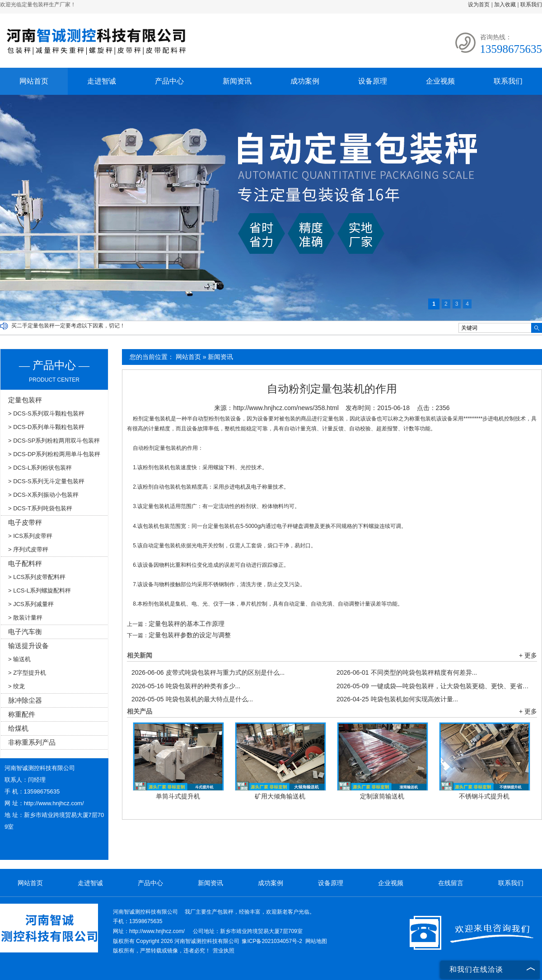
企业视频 (440, 81)
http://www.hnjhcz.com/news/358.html (286, 408)
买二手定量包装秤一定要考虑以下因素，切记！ (68, 326)
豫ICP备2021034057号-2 (272, 941)
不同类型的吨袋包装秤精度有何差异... (407, 672)
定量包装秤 (25, 400)
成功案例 (305, 81)
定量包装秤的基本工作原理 (187, 624)
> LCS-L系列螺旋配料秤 (40, 590)
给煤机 (18, 728)
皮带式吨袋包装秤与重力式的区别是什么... (208, 672)
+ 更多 (528, 655)
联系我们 (531, 5)
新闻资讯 (237, 81)
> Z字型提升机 (27, 673)
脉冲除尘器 (25, 700)
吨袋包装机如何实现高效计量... (397, 699)
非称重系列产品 (32, 742)
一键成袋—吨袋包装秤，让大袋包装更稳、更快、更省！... (435, 686)
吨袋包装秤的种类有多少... (186, 686)
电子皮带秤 (25, 522)
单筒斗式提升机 (178, 796)
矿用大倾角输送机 (280, 796)
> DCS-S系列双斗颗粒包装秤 (46, 413)
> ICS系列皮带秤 (30, 536)
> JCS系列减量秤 (31, 604)
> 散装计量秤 (25, 618)
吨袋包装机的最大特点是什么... (192, 699)
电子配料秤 (25, 563)
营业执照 (224, 951)
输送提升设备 (28, 646)
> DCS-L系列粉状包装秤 (40, 468)
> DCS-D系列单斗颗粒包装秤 (46, 427)
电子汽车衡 (25, 632)
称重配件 (22, 714)
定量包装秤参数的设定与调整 (190, 635)
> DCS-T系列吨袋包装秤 (40, 508)
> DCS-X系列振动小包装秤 (43, 495)
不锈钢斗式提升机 (484, 796)
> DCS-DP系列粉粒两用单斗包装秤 (54, 454)
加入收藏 (505, 5)
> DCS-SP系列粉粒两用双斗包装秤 (54, 441)
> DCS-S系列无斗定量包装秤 (46, 481)
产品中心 (169, 81)
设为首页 (479, 5)
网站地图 (316, 941)
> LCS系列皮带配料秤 (37, 577)
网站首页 (34, 81)
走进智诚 (102, 81)
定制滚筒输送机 (382, 796)
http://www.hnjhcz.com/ (54, 803)
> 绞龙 (16, 686)
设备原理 (373, 81)
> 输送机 (19, 659)
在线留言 (451, 883)
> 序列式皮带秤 (28, 549)
